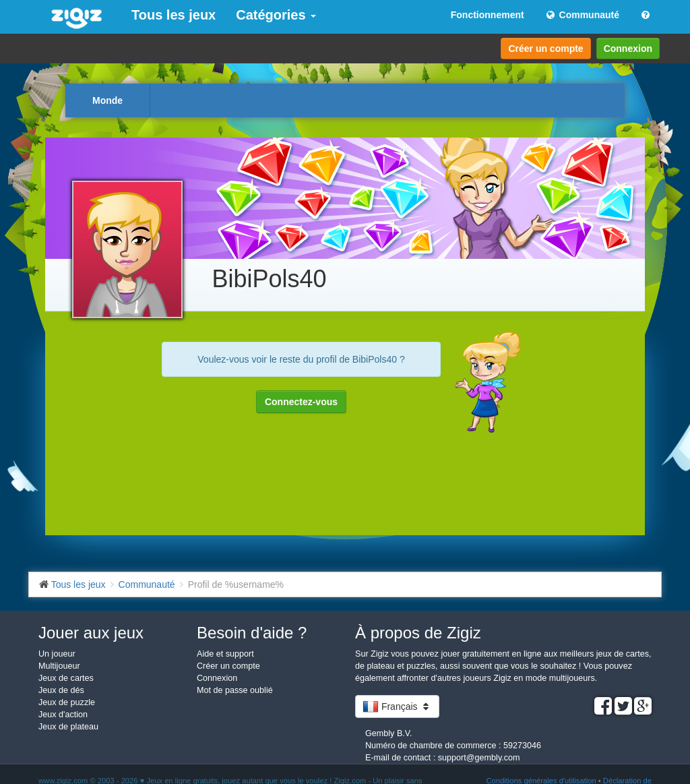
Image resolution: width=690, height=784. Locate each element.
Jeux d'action (63, 715)
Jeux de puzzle (67, 702)
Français (397, 706)
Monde (107, 100)
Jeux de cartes (66, 678)
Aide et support (225, 654)
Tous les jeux (174, 15)
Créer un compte (545, 49)
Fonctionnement (488, 15)
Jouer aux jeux (91, 633)
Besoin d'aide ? (252, 633)
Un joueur (57, 654)
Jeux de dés (61, 690)
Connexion (628, 49)
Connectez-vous (301, 402)
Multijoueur (59, 666)
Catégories (276, 15)
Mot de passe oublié (235, 690)
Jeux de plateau (68, 727)
